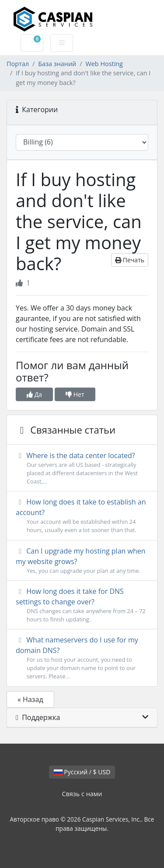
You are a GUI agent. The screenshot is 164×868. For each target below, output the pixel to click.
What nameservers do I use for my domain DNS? (82, 658)
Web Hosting (104, 64)
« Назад (30, 699)
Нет (75, 394)
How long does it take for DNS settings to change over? (82, 605)
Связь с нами (82, 794)
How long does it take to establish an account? (82, 516)
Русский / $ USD (82, 772)
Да (34, 394)
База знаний (57, 64)
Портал (18, 64)
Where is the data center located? (82, 468)
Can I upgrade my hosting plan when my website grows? (82, 561)
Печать (130, 260)
